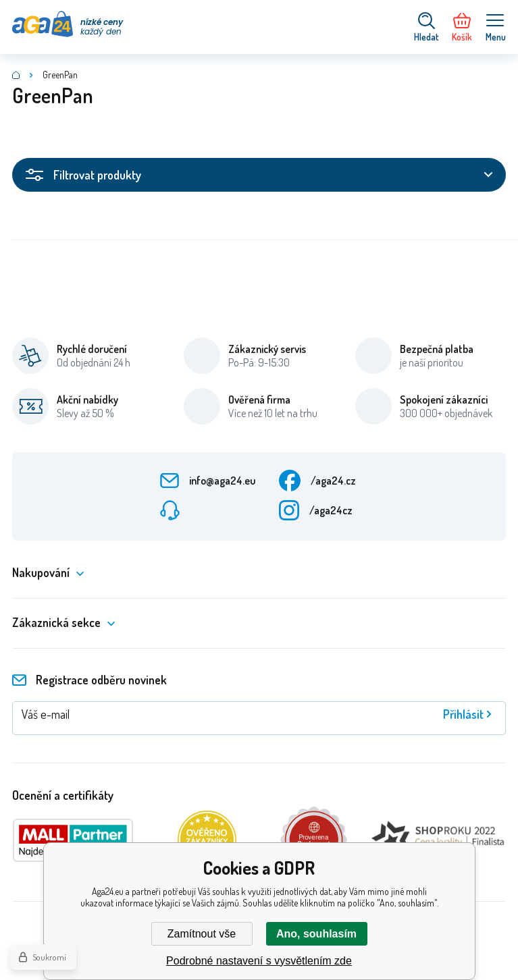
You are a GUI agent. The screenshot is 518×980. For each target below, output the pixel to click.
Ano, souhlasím (316, 934)
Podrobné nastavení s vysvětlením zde (259, 961)
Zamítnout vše (202, 934)
